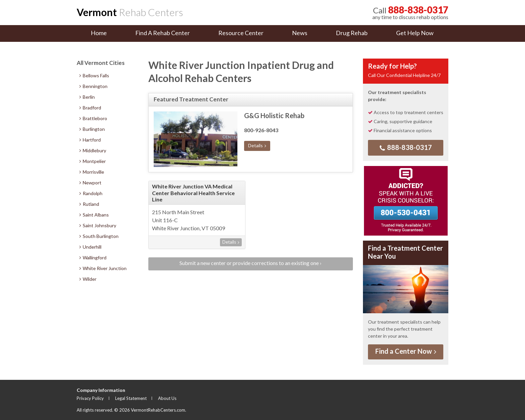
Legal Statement (131, 398)
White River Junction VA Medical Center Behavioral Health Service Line (193, 193)
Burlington (92, 129)
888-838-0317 (406, 147)
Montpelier (93, 161)
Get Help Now (415, 33)
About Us (167, 398)
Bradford (90, 108)
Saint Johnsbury (98, 225)
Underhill (90, 247)
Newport (90, 183)
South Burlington (99, 236)
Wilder (88, 279)
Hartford (90, 140)
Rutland (89, 204)
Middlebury (93, 150)
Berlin (87, 97)
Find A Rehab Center (163, 33)
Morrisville (92, 172)
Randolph (91, 193)
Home (99, 33)
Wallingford (93, 258)
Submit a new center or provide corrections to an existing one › (250, 263)
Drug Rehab (352, 33)
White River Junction (103, 268)
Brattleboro (93, 118)
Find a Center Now (406, 351)
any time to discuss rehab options (410, 12)
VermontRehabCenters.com (158, 410)
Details (257, 145)
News (300, 33)
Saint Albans (94, 215)
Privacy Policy (90, 398)
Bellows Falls (94, 75)
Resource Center (241, 33)
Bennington (93, 86)
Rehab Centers (130, 12)
